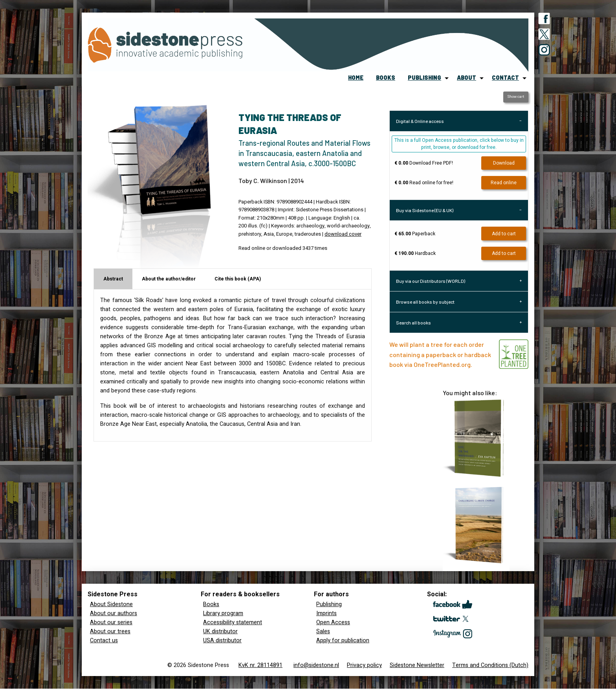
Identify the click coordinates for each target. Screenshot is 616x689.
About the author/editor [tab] (169, 279)
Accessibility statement (233, 622)
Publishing (329, 604)
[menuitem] (356, 78)
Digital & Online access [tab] (420, 121)
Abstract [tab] (113, 279)
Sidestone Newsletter (417, 665)
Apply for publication (343, 640)
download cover (343, 234)
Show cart (516, 97)
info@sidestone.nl (316, 665)
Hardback (415, 253)
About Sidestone (111, 604)
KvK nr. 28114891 (260, 665)
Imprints (326, 613)
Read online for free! (424, 183)
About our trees (110, 631)
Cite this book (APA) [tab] (238, 279)
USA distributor (222, 640)
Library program (223, 613)
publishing (424, 78)
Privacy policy (364, 665)
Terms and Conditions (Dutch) (490, 665)
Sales (323, 631)
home (356, 78)
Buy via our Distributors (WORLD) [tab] (431, 281)
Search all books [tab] (413, 323)
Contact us (104, 640)
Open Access (333, 622)
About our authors (114, 613)
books (386, 78)
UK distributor (220, 631)
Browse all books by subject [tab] (425, 302)
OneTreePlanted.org (442, 364)
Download (504, 163)
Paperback (415, 234)
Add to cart (504, 234)
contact (505, 78)
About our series (111, 622)
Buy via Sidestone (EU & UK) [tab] (425, 210)
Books (211, 604)
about (467, 78)
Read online (504, 183)
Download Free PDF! (424, 163)
